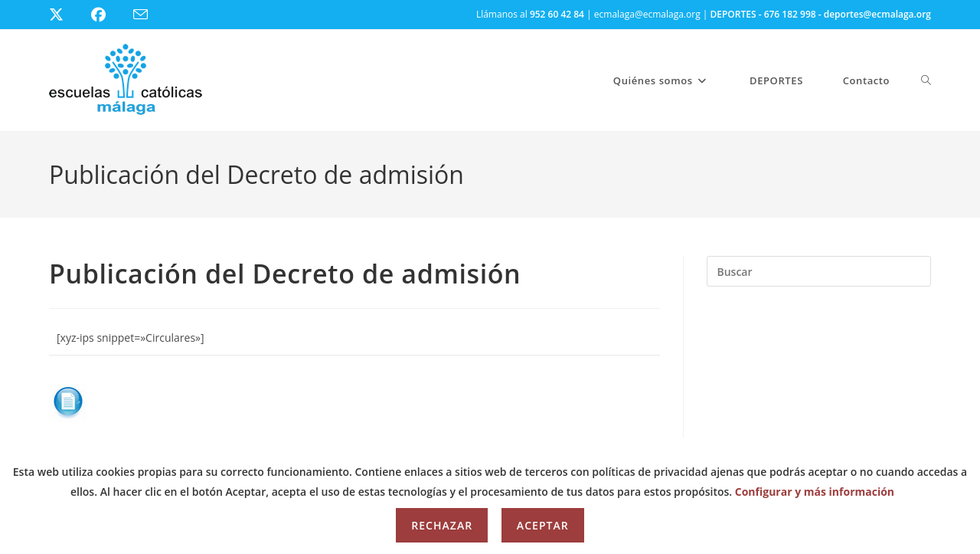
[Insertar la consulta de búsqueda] (819, 271)
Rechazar (442, 525)
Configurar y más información (815, 492)
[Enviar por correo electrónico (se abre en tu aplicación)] (150, 15)
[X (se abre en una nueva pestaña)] (68, 15)
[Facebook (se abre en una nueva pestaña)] (108, 15)
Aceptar (543, 525)
